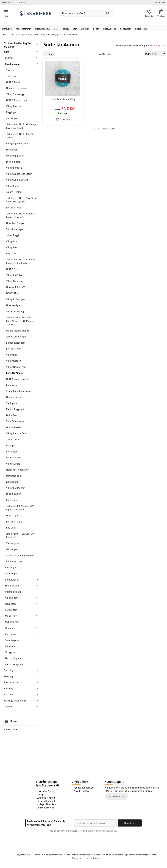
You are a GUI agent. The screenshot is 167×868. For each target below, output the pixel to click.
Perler (96, 29)
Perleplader (126, 29)
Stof (75, 29)
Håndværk (7, 29)
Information (160, 2)
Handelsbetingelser (83, 788)
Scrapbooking (141, 29)
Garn (56, 29)
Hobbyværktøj (110, 29)
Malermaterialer (23, 29)
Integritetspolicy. (109, 831)
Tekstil (66, 29)
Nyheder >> (7, 2)
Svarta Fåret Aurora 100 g (63, 99)
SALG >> (21, 2)
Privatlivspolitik (81, 791)
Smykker (85, 29)
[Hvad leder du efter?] (86, 14)
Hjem (5, 34)
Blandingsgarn (158, 45)
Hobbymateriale (42, 29)
